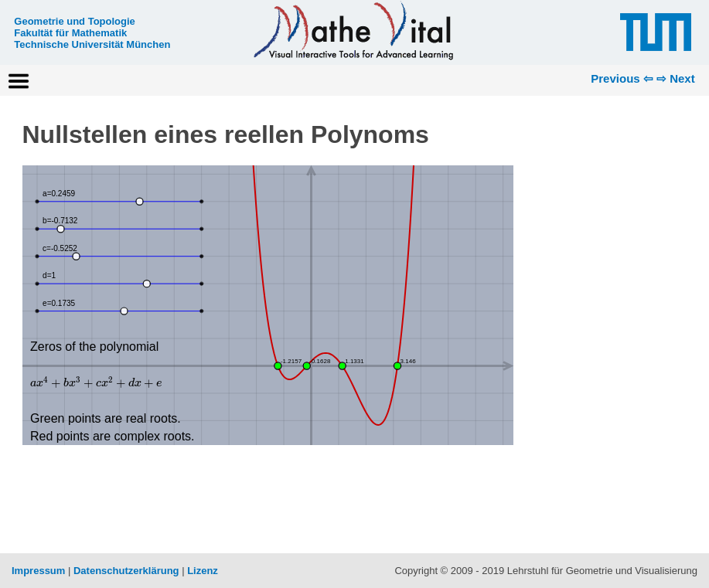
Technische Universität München (92, 44)
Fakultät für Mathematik (70, 33)
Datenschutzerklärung (126, 571)
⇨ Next (676, 78)
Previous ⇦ (622, 78)
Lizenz (203, 571)
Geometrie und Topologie (74, 21)
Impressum (38, 571)
